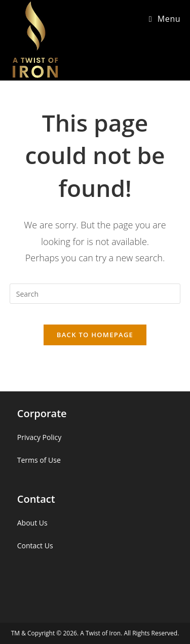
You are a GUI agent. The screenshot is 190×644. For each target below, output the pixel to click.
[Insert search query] (95, 294)
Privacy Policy (39, 437)
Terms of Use (39, 460)
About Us (32, 523)
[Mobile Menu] (165, 19)
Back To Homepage (95, 335)
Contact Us (35, 546)
